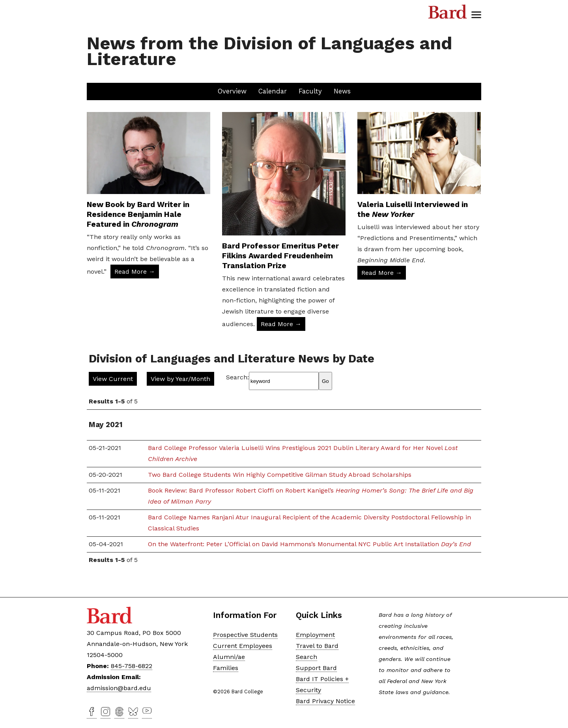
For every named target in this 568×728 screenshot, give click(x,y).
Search (306, 657)
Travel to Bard (317, 646)
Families (226, 668)
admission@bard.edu (119, 688)
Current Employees (243, 646)
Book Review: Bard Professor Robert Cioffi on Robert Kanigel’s (311, 496)
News (342, 91)
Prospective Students (245, 635)
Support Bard (316, 668)
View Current (113, 379)
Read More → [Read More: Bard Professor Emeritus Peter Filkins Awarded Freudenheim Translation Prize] (281, 324)
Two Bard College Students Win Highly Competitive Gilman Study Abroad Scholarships (280, 475)
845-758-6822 (132, 666)
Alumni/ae (229, 657)
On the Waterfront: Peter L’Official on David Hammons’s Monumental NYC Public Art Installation (309, 544)
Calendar (273, 91)
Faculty (310, 91)
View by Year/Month (180, 379)
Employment (315, 635)
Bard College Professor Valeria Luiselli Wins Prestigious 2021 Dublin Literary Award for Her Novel (303, 453)
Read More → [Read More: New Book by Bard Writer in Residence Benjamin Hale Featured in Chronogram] (135, 272)
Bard (448, 12)
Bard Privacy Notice (325, 701)
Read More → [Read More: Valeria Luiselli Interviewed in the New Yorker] (382, 273)
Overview (232, 91)
